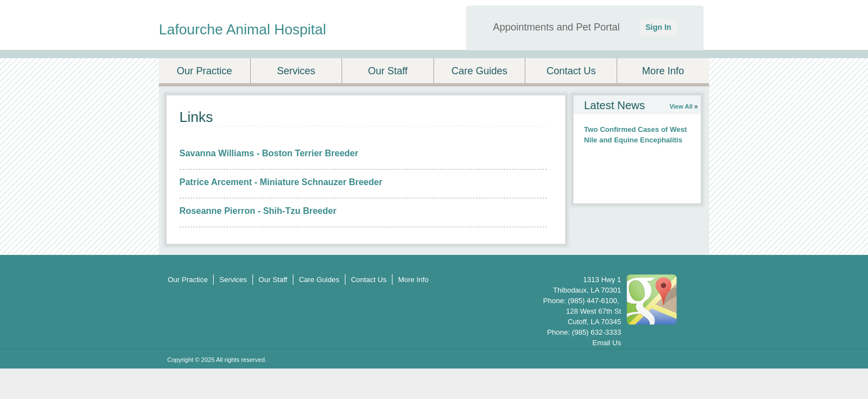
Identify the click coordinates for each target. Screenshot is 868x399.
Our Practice (204, 71)
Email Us (607, 343)
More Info (663, 71)
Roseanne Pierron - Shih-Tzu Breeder (258, 211)
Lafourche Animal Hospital (242, 29)
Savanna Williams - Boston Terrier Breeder (269, 153)
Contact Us (571, 71)
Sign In (658, 27)
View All (681, 106)
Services (296, 71)
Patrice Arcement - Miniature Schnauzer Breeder (281, 182)
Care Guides (480, 71)
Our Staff (388, 71)
